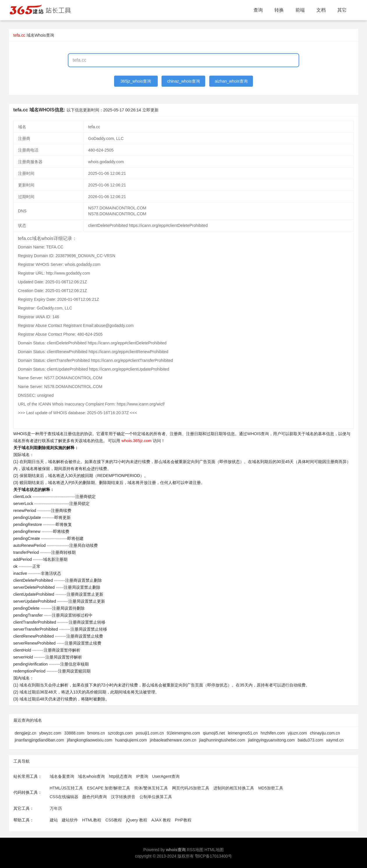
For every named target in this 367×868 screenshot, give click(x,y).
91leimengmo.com (183, 733)
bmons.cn (96, 733)
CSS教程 (114, 820)
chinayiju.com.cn (325, 733)
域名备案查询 (62, 776)
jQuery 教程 (137, 820)
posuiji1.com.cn (150, 733)
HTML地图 (214, 850)
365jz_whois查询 (136, 81)
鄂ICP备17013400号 (214, 856)
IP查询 (142, 776)
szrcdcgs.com (120, 733)
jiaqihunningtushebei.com (222, 740)
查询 (258, 10)
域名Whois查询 (40, 35)
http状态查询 (120, 776)
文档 (321, 10)
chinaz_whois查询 (183, 81)
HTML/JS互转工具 (66, 788)
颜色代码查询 (95, 797)
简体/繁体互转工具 (151, 788)
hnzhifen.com (273, 733)
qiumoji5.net (214, 733)
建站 (54, 820)
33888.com (74, 733)
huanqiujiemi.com (131, 740)
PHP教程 (183, 820)
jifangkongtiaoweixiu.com (90, 740)
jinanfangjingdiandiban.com (40, 740)
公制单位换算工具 (156, 797)
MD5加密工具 (271, 788)
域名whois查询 (91, 776)
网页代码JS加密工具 (191, 788)
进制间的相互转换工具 (234, 788)
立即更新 (150, 110)
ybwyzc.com (50, 733)
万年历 (56, 808)
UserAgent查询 (166, 776)
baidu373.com (311, 740)
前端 (300, 10)
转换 (279, 10)
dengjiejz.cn (26, 733)
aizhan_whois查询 (231, 81)
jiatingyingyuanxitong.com (271, 740)
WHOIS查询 (258, 434)
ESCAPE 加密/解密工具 (109, 788)
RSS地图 (195, 850)
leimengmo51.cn (243, 733)
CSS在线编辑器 (64, 797)
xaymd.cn (335, 740)
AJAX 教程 (161, 820)
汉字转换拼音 (123, 797)
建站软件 (70, 820)
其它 (342, 10)
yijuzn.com (297, 733)
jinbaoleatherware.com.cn (173, 740)
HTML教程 (92, 820)
